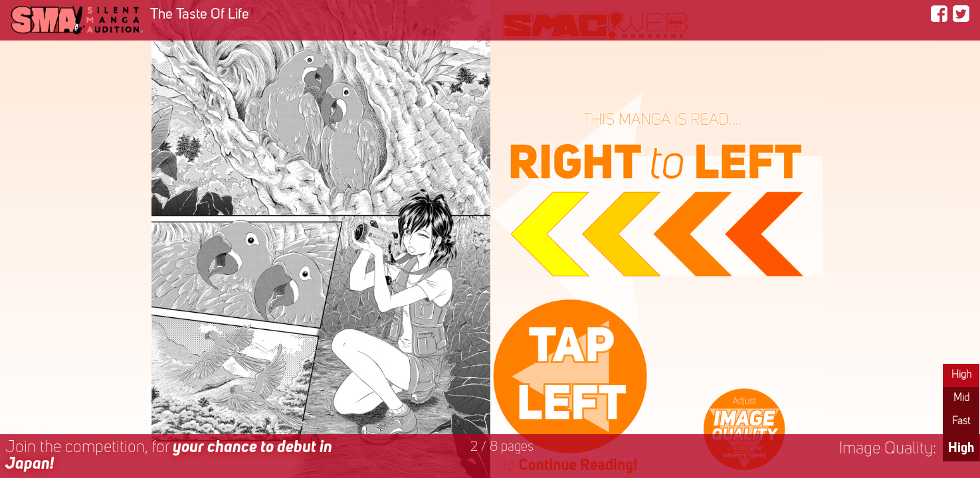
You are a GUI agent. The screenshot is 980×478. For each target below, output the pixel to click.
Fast (961, 422)
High (961, 375)
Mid (961, 398)
